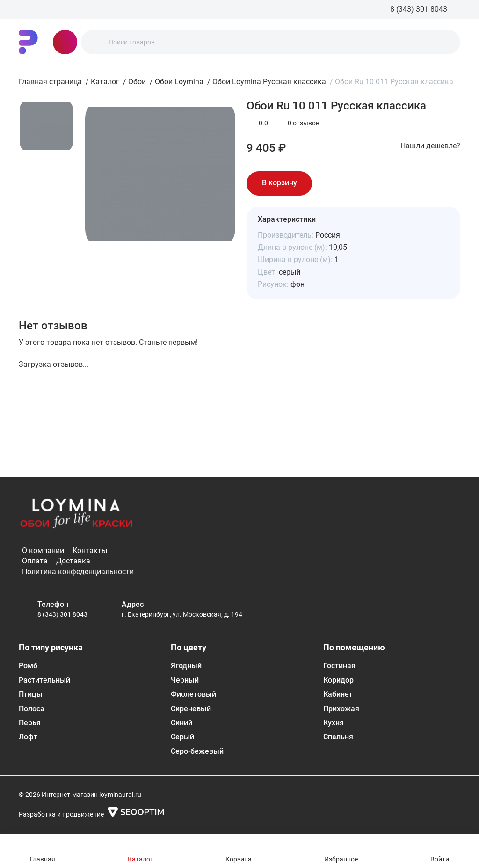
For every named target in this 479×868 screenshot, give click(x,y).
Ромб (28, 666)
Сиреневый (191, 709)
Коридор (338, 680)
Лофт (28, 737)
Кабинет (338, 694)
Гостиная (339, 666)
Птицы (31, 694)
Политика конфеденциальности (78, 572)
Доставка (73, 561)
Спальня (338, 737)
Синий (181, 723)
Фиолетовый (193, 694)
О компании (43, 551)
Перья (30, 723)
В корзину (279, 183)
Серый (182, 737)
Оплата (35, 561)
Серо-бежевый (197, 751)
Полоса (32, 709)
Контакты (90, 551)
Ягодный (186, 666)
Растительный (44, 680)
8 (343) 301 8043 (62, 614)
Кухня (334, 723)
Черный (185, 680)
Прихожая (341, 709)
